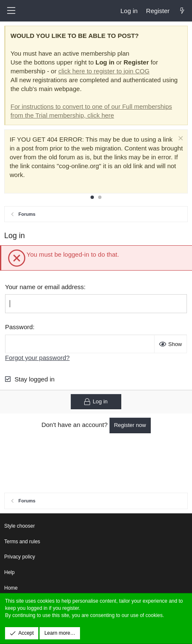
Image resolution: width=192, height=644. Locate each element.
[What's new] (182, 11)
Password (19, 327)
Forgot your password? (37, 358)
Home (11, 588)
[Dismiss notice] (180, 139)
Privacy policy (20, 557)
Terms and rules (22, 542)
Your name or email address (44, 287)
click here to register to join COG (104, 71)
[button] (11, 11)
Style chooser (20, 526)
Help (9, 572)
